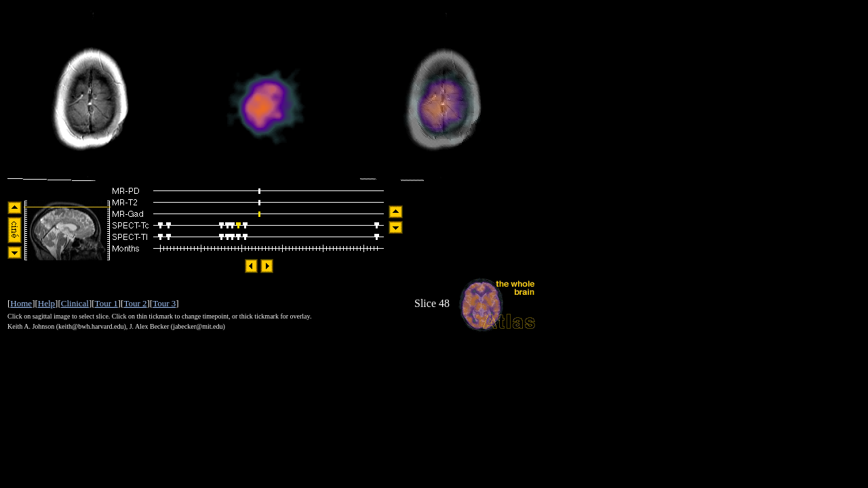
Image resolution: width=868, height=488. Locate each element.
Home (21, 303)
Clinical (75, 303)
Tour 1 (106, 303)
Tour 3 (164, 303)
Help (46, 303)
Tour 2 (135, 303)
